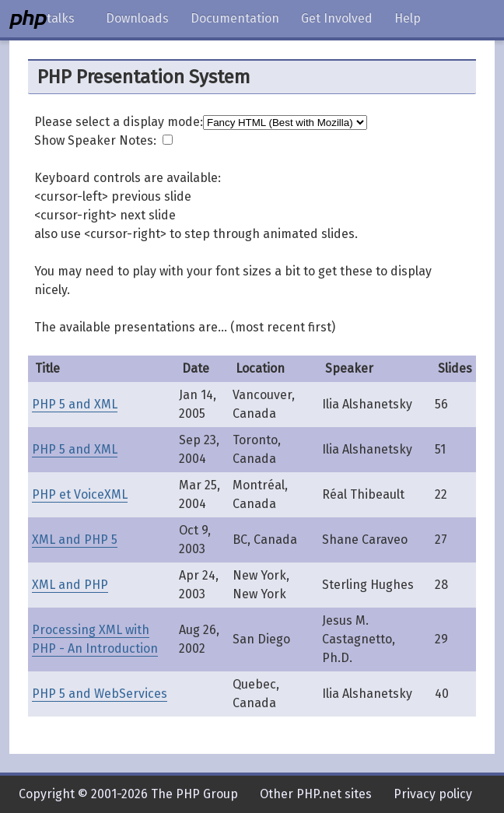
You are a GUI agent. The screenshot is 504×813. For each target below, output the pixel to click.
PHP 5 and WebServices (100, 694)
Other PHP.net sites (316, 794)
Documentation (235, 18)
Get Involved (337, 18)
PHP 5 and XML (75, 404)
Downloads (137, 18)
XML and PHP (70, 585)
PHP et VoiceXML (80, 494)
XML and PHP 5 (75, 540)
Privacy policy (433, 794)
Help (408, 18)
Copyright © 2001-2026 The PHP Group (128, 794)
